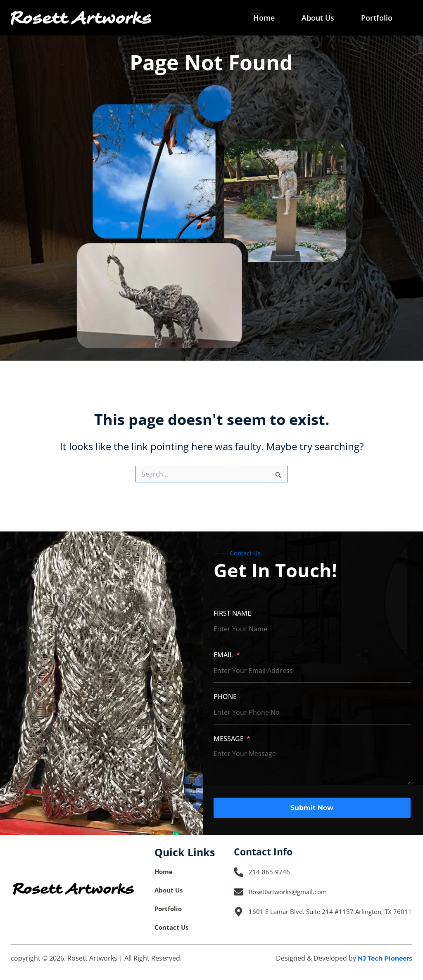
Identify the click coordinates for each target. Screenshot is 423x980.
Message (229, 738)
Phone (225, 697)
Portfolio (377, 18)
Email (223, 654)
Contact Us (172, 927)
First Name (232, 613)
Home (264, 18)
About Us (318, 18)
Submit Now (312, 807)
